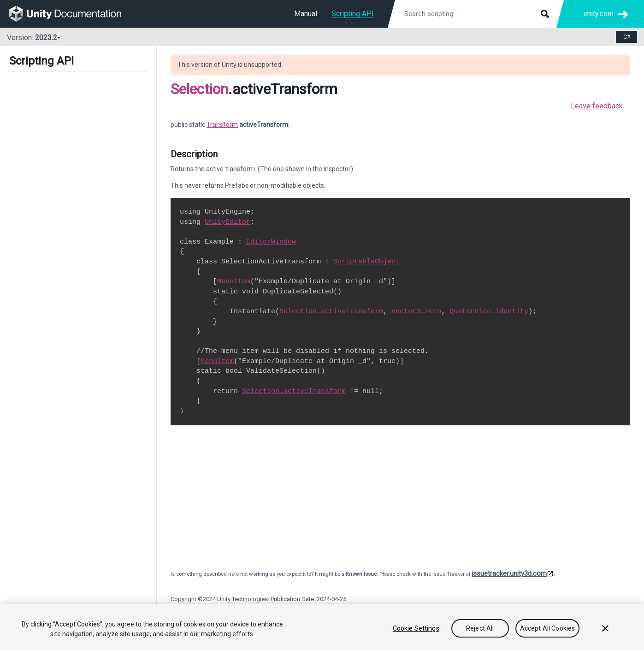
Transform (222, 125)
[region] (322, 627)
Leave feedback (597, 106)
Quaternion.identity (489, 311)
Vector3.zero (416, 311)
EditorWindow (271, 242)
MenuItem (234, 281)
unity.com (599, 14)
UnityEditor (227, 222)
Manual (306, 14)
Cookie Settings (416, 628)
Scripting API (353, 14)
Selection (199, 89)
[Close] (605, 628)
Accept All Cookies (548, 628)
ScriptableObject (366, 262)
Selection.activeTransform (331, 311)
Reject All (480, 628)
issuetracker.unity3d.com (509, 573)
